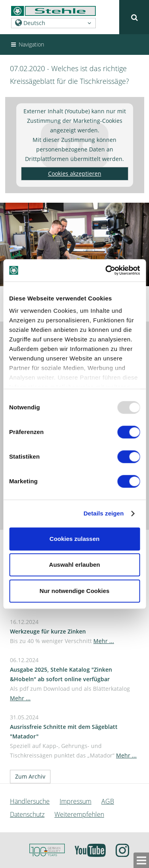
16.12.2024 (62, 631)
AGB (108, 801)
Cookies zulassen (75, 539)
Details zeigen (104, 513)
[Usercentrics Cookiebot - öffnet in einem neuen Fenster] (106, 270)
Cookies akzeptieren (75, 173)
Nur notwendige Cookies (75, 591)
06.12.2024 (70, 679)
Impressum (75, 801)
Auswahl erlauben (74, 565)
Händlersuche (30, 801)
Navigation (27, 44)
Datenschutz (27, 814)
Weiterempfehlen (79, 814)
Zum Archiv (30, 776)
